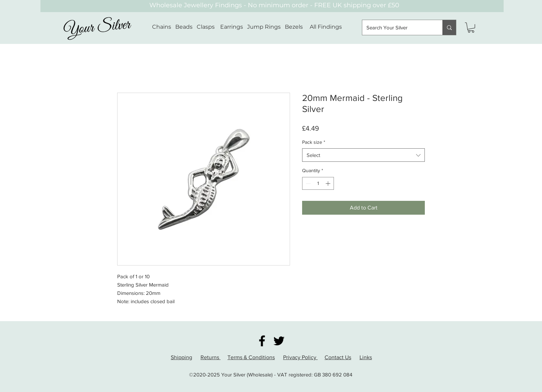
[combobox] (363, 155)
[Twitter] (279, 341)
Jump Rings (264, 27)
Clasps (206, 27)
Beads (184, 27)
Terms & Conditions (251, 357)
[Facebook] (262, 341)
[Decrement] (307, 183)
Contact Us (338, 357)
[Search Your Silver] (397, 27)
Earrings (232, 27)
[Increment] (329, 183)
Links (366, 357)
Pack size (314, 142)
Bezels (297, 27)
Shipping (181, 357)
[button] (471, 27)
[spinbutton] (318, 183)
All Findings (326, 27)
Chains (162, 27)
